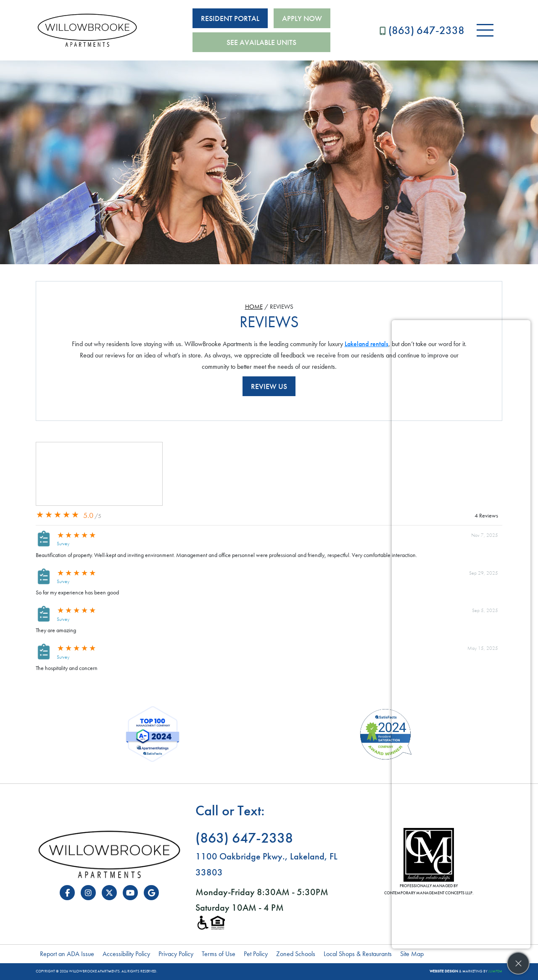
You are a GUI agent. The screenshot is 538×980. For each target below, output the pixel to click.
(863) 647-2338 (422, 30)
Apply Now (302, 18)
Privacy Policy (176, 954)
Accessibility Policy (126, 954)
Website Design (444, 971)
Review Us (269, 386)
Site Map (412, 954)
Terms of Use (219, 954)
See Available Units (261, 42)
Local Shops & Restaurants (358, 954)
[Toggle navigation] (485, 30)
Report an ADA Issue (67, 954)
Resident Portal (230, 18)
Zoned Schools (296, 954)
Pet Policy (256, 954)
